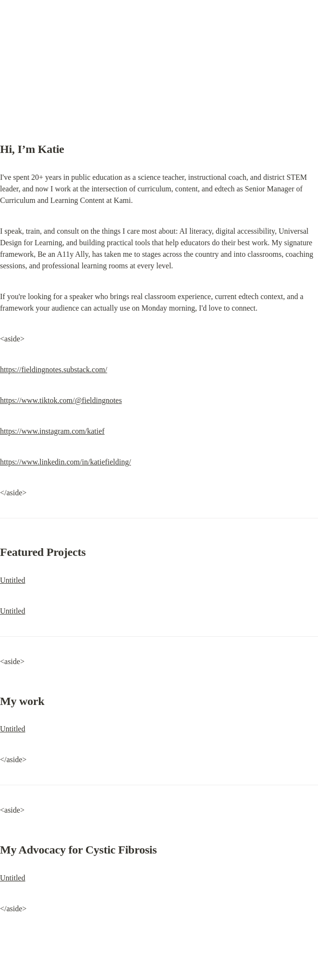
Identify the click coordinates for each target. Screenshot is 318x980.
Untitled (12, 580)
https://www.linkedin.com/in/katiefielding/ (66, 462)
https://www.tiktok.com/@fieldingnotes (61, 400)
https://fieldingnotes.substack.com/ (54, 370)
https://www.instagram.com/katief (52, 431)
